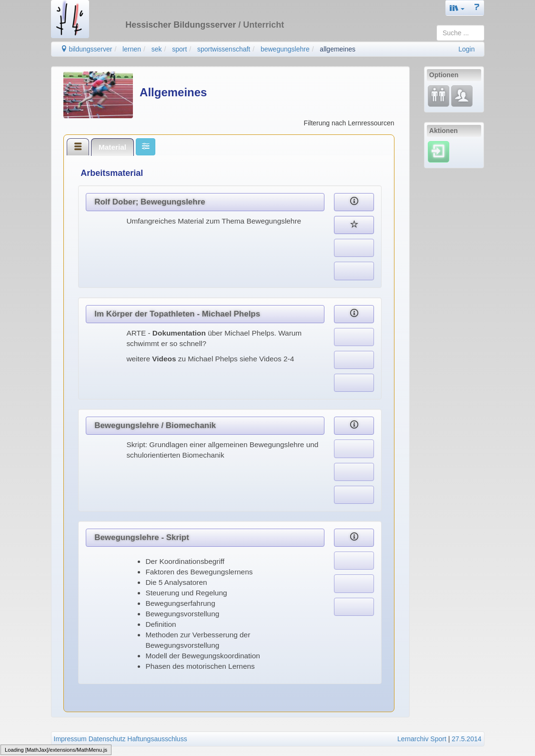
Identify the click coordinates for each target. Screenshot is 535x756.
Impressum (70, 739)
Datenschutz (107, 739)
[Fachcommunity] (462, 96)
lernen (132, 49)
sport (179, 49)
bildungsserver (86, 49)
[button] (457, 8)
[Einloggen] (439, 151)
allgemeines (338, 49)
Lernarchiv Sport (422, 739)
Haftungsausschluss (157, 739)
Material (112, 147)
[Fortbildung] (439, 96)
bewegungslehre (285, 49)
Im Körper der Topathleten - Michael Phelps (177, 314)
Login (466, 49)
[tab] (78, 147)
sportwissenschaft (224, 49)
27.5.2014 (466, 739)
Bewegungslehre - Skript (142, 537)
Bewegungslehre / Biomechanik (155, 425)
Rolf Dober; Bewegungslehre (150, 202)
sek (157, 49)
